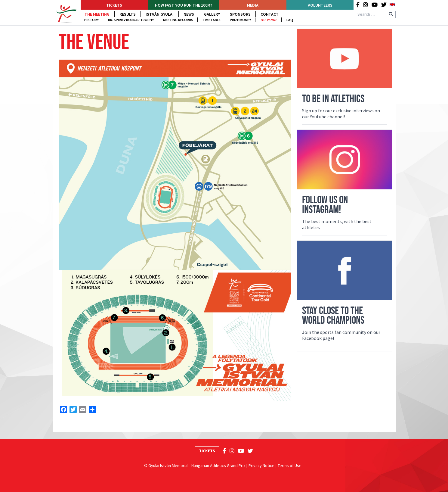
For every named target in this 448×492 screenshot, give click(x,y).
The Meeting (97, 14)
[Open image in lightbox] (175, 165)
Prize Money (240, 20)
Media (253, 5)
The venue (269, 20)
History (91, 20)
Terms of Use (290, 466)
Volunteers (320, 5)
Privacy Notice (261, 466)
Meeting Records (178, 20)
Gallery (212, 14)
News (189, 14)
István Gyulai (160, 14)
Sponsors (240, 14)
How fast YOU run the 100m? (184, 5)
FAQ (290, 20)
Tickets (114, 5)
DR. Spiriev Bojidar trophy (131, 20)
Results (128, 14)
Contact (270, 14)
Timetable (212, 20)
